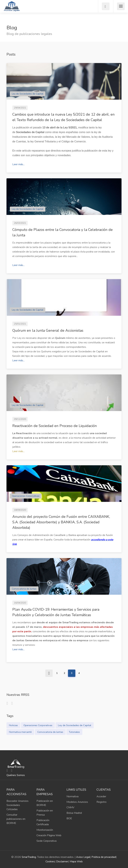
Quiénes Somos (16, 775)
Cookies (50, 862)
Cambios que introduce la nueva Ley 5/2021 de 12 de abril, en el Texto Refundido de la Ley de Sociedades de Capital (63, 117)
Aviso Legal (83, 857)
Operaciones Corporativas (26, 496)
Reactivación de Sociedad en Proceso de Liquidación (55, 426)
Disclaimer (62, 862)
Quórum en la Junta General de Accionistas (48, 331)
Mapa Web (76, 862)
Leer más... (18, 164)
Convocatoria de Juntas (24, 589)
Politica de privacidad (104, 857)
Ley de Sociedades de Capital (28, 94)
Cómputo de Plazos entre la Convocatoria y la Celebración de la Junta (62, 232)
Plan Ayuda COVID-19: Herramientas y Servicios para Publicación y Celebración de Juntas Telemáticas (56, 612)
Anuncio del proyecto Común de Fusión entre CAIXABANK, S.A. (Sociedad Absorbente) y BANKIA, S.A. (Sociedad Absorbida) (61, 522)
